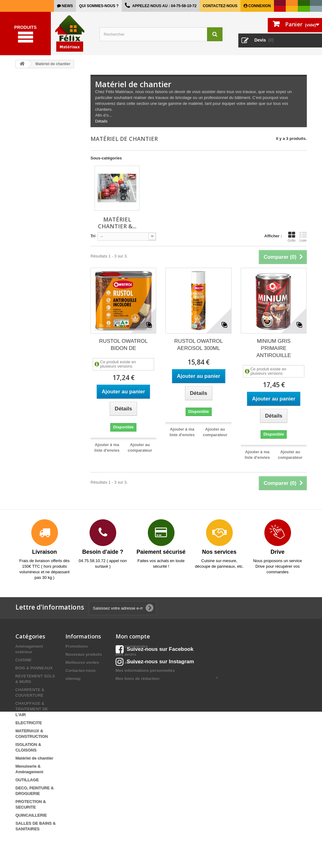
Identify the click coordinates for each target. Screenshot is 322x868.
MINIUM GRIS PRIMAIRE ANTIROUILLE (273, 348)
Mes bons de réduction (138, 679)
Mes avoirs (126, 654)
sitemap (73, 679)
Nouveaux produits (84, 654)
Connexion (259, 6)
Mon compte (133, 636)
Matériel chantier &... (117, 223)
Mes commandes (132, 646)
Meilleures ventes (82, 662)
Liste (303, 237)
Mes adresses (129, 662)
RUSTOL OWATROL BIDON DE (124, 345)
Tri (93, 236)
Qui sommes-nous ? (99, 6)
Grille (292, 237)
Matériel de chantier (34, 758)
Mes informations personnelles (145, 671)
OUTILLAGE (27, 780)
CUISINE (24, 660)
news (67, 6)
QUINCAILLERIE (31, 815)
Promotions (77, 646)
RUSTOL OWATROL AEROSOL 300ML (198, 345)
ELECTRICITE (29, 723)
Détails (101, 121)
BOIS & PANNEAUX (34, 668)
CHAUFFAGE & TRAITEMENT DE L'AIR (32, 709)
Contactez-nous (220, 6)
